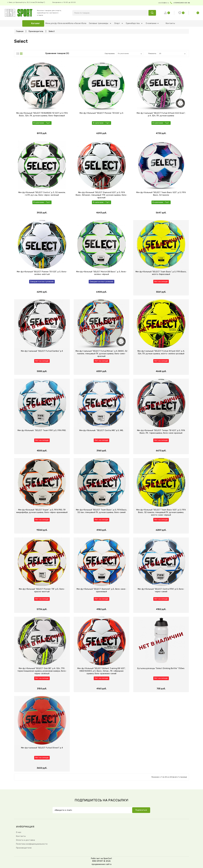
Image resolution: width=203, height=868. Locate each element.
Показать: (152, 53)
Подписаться (141, 810)
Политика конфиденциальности (32, 844)
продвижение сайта (102, 864)
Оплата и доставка (26, 840)
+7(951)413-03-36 (182, 3)
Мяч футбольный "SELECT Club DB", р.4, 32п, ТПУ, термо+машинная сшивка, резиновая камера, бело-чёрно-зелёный (42, 671)
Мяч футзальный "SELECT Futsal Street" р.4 (42, 748)
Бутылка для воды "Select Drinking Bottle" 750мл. (161, 668)
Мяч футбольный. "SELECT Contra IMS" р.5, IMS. (102, 430)
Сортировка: (110, 53)
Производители (24, 848)
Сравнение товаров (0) (57, 53)
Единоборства (134, 23)
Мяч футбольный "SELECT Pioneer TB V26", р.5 (101, 113)
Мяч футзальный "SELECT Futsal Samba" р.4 (42, 351)
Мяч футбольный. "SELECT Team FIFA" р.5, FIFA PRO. (42, 430)
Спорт (119, 23)
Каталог (36, 23)
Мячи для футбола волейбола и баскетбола (66, 23)
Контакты (170, 23)
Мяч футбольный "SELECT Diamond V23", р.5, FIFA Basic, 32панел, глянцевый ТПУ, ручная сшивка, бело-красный (102, 195)
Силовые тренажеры (100, 23)
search (152, 13)
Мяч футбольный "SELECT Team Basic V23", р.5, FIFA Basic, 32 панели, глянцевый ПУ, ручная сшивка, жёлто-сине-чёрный (161, 512)
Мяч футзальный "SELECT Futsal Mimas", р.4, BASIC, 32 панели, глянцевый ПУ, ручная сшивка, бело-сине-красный (102, 354)
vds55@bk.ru (164, 3)
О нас (19, 832)
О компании (152, 23)
